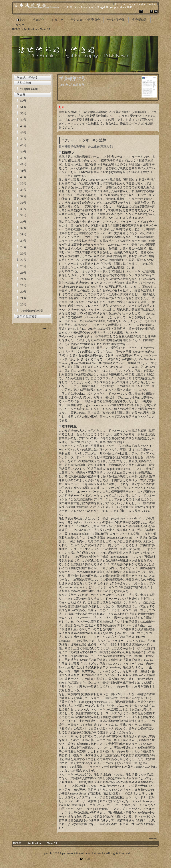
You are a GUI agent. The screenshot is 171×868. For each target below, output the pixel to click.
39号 (23, 183)
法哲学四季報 (29, 89)
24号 (23, 279)
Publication (30, 29)
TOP (117, 4)
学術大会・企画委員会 (85, 20)
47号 (23, 133)
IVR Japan (129, 4)
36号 (23, 203)
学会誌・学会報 (27, 78)
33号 (23, 222)
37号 (23, 196)
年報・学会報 (116, 20)
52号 (23, 101)
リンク (20, 25)
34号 (23, 215)
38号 (23, 190)
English (142, 4)
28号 (23, 254)
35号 (23, 209)
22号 (23, 292)
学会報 (21, 95)
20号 (23, 304)
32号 (23, 228)
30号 (23, 241)
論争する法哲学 (27, 316)
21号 (23, 298)
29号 (23, 247)
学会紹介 (38, 20)
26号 (23, 266)
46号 (23, 139)
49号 (23, 120)
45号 (23, 145)
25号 (23, 273)
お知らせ (57, 20)
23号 (23, 285)
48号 (23, 126)
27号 (23, 260)
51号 (23, 107)
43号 (23, 158)
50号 (23, 113)
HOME (16, 29)
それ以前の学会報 (32, 311)
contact (152, 4)
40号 (23, 177)
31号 (23, 234)
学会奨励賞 (140, 20)
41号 (23, 171)
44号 (23, 152)
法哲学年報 (24, 83)
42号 (23, 164)
